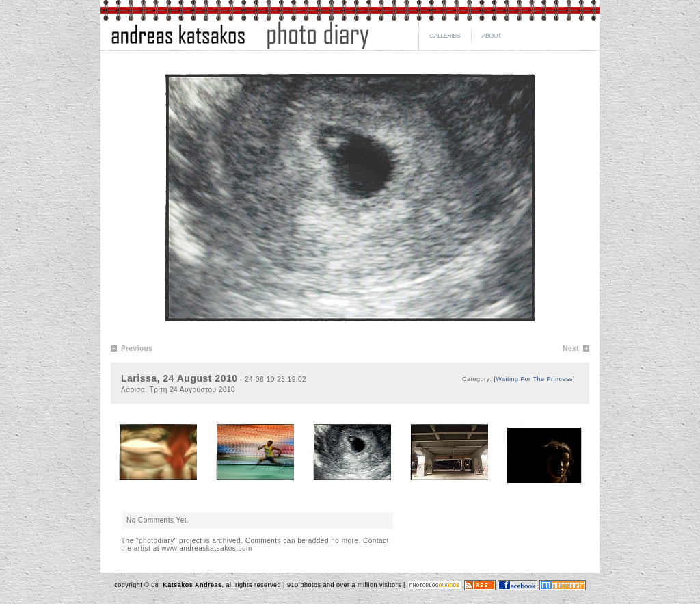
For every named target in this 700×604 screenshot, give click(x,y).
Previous (137, 349)
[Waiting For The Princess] (534, 379)
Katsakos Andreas (191, 585)
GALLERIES (445, 36)
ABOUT (492, 36)
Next (571, 349)
